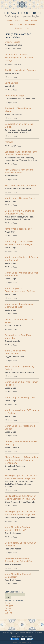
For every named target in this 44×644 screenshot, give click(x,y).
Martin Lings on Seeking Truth (20, 398)
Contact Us (28, 636)
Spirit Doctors (11, 83)
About (26, 21)
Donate (34, 21)
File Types (9, 606)
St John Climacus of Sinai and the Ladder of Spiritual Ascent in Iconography (22, 460)
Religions (9, 610)
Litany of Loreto (12, 42)
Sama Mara (20, 636)
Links (27, 28)
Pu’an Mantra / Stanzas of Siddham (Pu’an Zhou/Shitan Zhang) (19, 57)
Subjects (8, 613)
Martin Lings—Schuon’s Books (20, 198)
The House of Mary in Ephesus (20, 70)
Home (9, 21)
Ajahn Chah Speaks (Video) (19, 229)
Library (12, 25)
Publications (30, 25)
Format (8, 608)
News (20, 25)
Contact (18, 28)
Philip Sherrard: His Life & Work (20, 185)
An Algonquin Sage (14, 96)
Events (18, 21)
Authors (8, 603)
